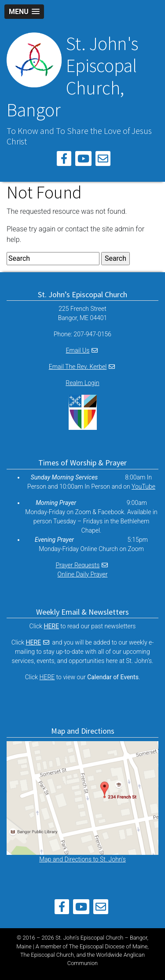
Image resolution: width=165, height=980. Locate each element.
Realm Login (82, 383)
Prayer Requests (78, 565)
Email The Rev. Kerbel (78, 367)
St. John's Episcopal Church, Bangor (72, 77)
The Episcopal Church (47, 955)
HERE (34, 642)
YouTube (143, 486)
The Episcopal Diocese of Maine (108, 946)
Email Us (78, 350)
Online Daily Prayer (83, 574)
